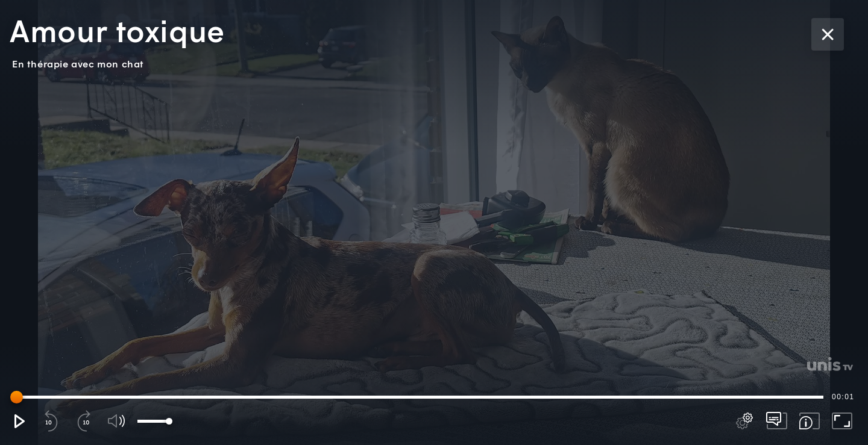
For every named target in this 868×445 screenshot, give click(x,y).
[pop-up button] (744, 421)
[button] (19, 421)
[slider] (419, 397)
